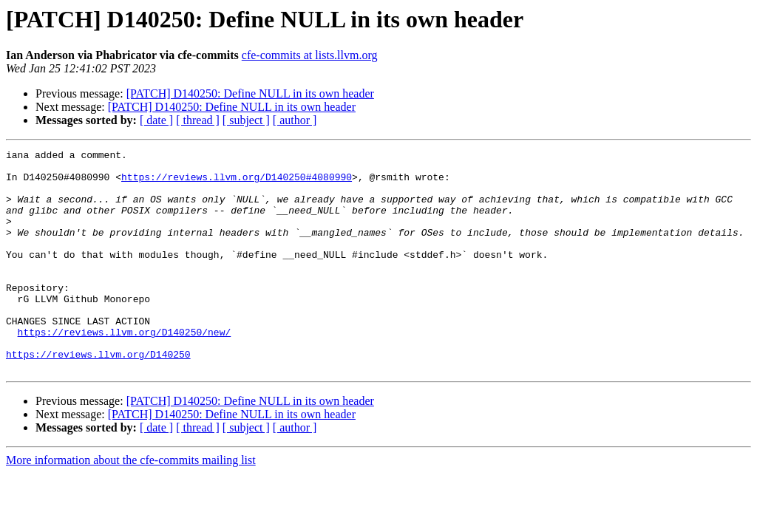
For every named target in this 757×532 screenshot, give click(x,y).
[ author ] (295, 120)
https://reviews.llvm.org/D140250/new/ (125, 369)
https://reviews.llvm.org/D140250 (98, 396)
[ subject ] (246, 120)
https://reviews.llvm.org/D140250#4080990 (237, 183)
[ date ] (156, 120)
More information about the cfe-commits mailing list (131, 504)
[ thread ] (198, 120)
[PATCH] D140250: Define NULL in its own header (250, 93)
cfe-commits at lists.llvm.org (310, 55)
